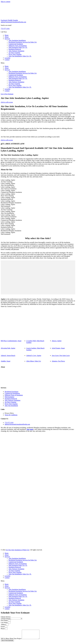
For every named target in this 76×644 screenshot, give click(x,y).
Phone (3, 629)
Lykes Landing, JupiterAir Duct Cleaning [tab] (8, 181)
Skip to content (6, 2)
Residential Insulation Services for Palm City (23, 42)
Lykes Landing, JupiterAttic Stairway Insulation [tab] (9, 188)
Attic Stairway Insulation (16, 51)
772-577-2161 (5, 29)
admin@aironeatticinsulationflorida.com (13, 22)
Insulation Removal (15, 49)
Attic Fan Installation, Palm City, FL (20, 56)
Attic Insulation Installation (17, 40)
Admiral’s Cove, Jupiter (34, 356)
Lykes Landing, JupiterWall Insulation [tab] (8, 205)
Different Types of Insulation (18, 46)
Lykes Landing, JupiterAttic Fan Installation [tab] (8, 184)
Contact (7, 60)
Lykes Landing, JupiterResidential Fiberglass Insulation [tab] (11, 202)
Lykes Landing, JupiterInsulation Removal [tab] (8, 198)
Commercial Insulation (16, 44)
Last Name (4, 623)
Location (7, 58)
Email (3, 627)
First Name (4, 620)
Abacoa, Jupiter (57, 341)
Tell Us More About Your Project (11, 640)
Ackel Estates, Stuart (58, 348)
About (7, 37)
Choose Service (6, 617)
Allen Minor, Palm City (34, 361)
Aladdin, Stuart (6, 361)
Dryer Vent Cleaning (15, 54)
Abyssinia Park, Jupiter (8, 348)
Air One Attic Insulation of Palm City (17, 550)
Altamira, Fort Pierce (58, 361)
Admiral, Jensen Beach (8, 356)
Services (7, 39)
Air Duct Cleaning (14, 53)
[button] (38, 63)
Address (4, 625)
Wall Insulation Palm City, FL (18, 47)
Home (7, 35)
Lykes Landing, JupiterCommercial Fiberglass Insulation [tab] (11, 191)
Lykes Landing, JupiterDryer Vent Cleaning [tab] (8, 195)
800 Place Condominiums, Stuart (11, 341)
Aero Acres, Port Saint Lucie (61, 356)
